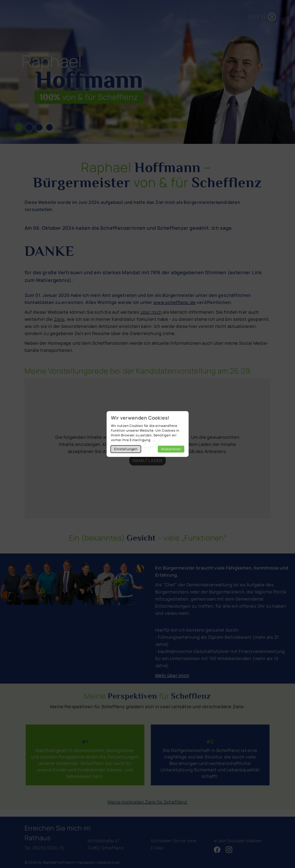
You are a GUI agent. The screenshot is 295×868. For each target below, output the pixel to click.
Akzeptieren (171, 449)
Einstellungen (126, 449)
